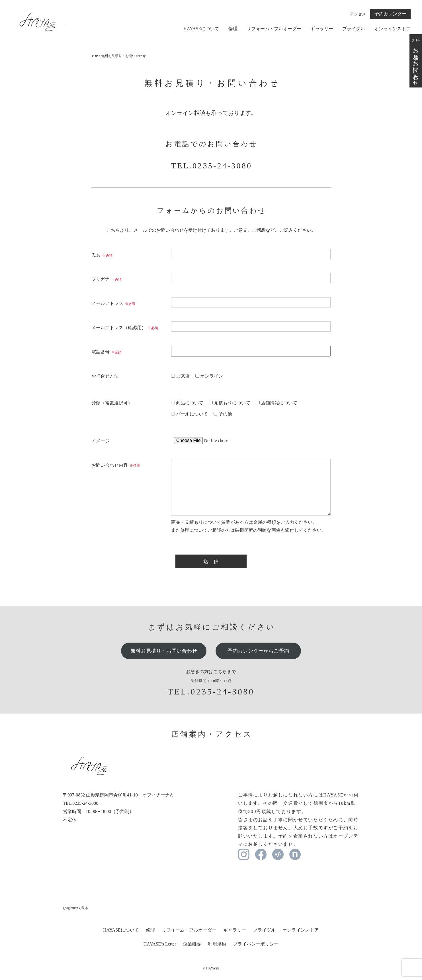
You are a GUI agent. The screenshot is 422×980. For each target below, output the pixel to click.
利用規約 (217, 944)
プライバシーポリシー (256, 944)
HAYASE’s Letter (160, 944)
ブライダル (354, 29)
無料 (416, 61)
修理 (233, 29)
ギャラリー (322, 29)
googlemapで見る (76, 908)
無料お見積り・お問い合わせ (164, 651)
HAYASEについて (201, 29)
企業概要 (192, 944)
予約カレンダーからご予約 (258, 651)
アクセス (358, 14)
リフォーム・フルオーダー (274, 29)
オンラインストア (392, 29)
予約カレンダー (390, 14)
